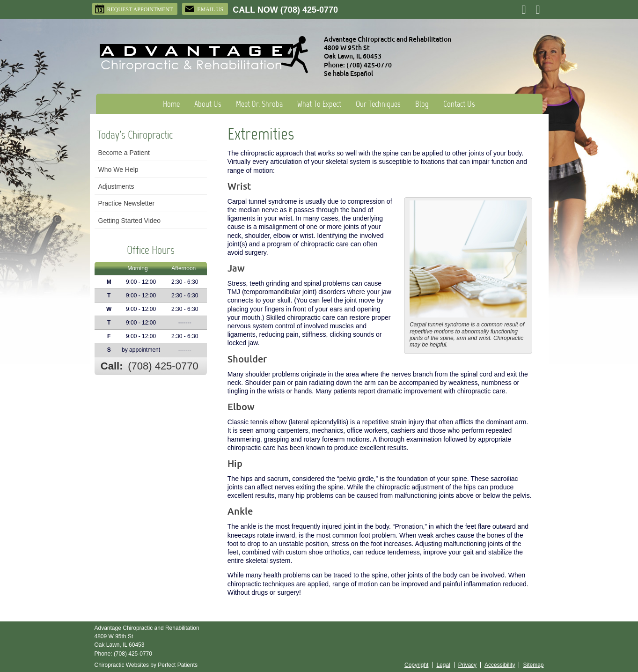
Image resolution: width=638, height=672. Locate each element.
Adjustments (116, 186)
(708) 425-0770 (309, 10)
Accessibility (500, 665)
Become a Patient (124, 153)
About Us (208, 104)
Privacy (467, 665)
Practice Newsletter (127, 203)
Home (171, 104)
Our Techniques (378, 104)
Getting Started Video (130, 221)
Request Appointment (134, 9)
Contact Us (459, 104)
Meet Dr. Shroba (259, 104)
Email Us (204, 9)
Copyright (416, 665)
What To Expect (319, 104)
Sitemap (533, 665)
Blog (422, 104)
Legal (443, 665)
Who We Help (118, 170)
